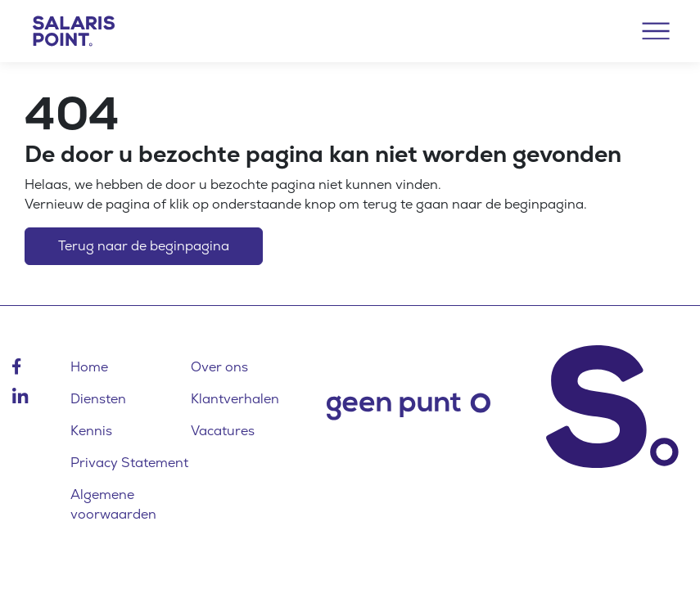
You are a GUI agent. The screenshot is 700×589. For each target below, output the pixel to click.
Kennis (91, 431)
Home (89, 367)
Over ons (219, 367)
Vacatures (223, 431)
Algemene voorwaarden (113, 504)
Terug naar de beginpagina (144, 246)
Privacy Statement (129, 463)
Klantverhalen (235, 399)
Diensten (98, 399)
